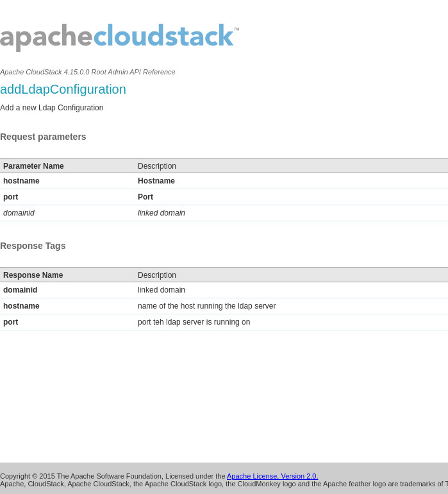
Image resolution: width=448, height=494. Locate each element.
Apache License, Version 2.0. (272, 476)
